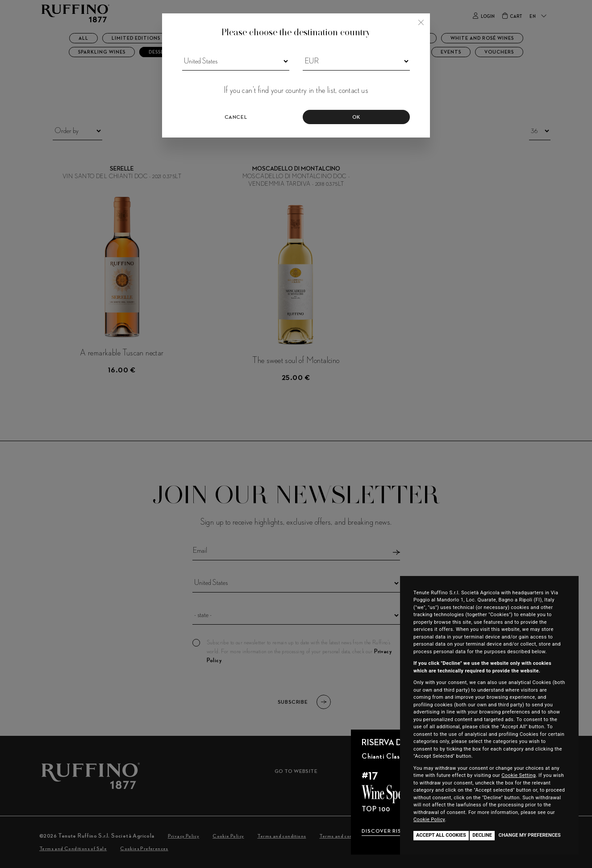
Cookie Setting (519, 775)
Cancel (236, 117)
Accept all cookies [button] (441, 835)
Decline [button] (482, 835)
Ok (356, 117)
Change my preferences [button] (529, 835)
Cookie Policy (429, 820)
